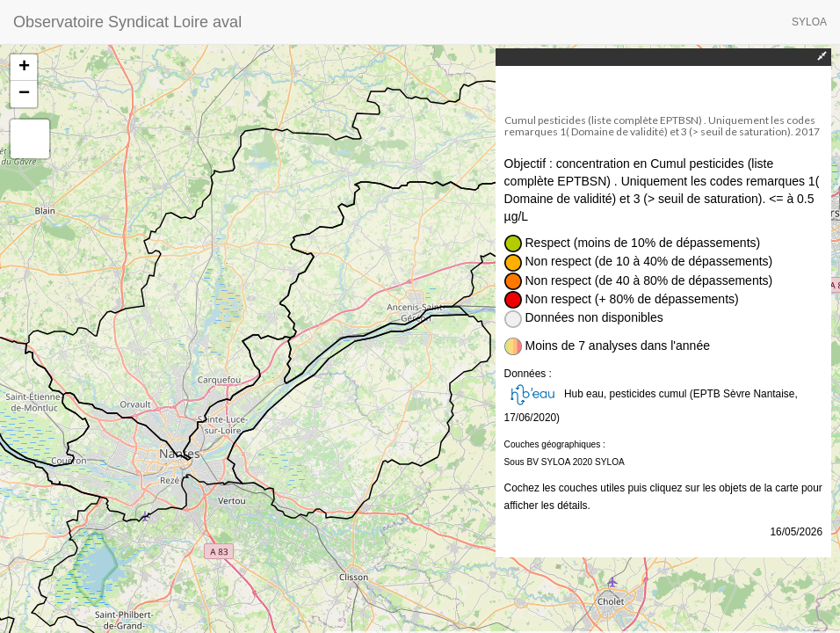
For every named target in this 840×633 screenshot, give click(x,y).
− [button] (24, 94)
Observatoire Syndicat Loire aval (127, 22)
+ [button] (24, 68)
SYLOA (809, 22)
